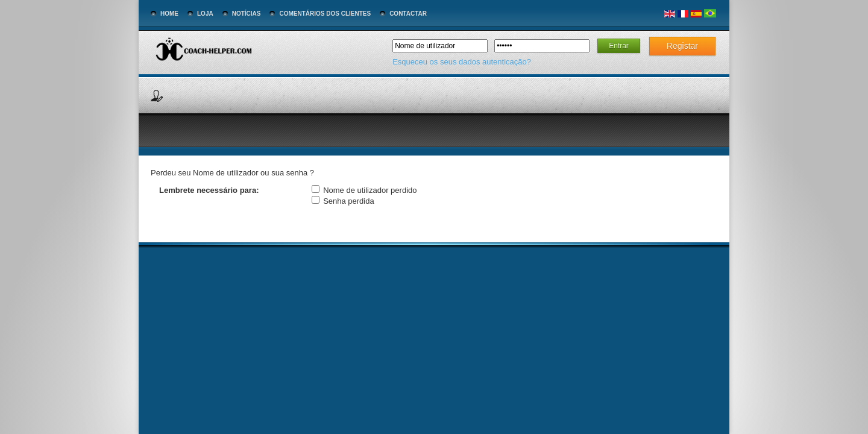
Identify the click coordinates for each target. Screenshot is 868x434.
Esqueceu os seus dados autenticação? (462, 62)
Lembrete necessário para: (209, 190)
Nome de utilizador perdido (370, 190)
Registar (682, 46)
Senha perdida (349, 201)
